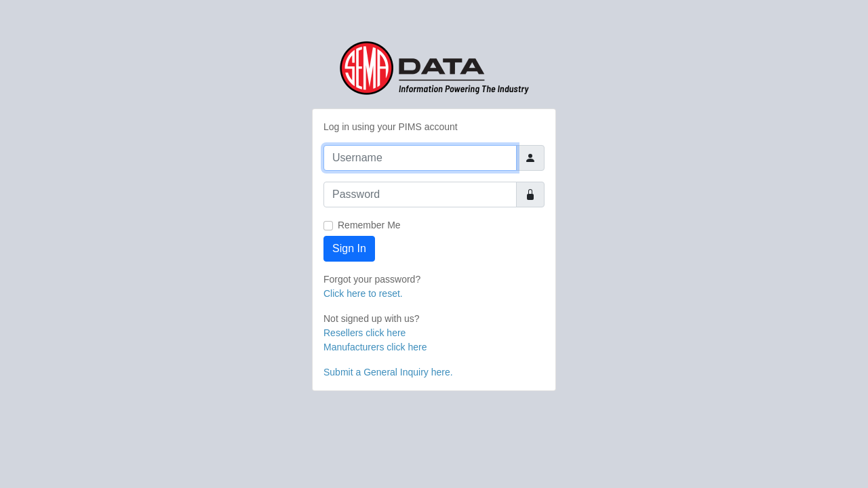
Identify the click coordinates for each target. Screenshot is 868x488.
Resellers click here (364, 333)
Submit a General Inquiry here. (388, 372)
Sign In (349, 248)
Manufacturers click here (375, 347)
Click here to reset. (363, 293)
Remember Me (369, 225)
